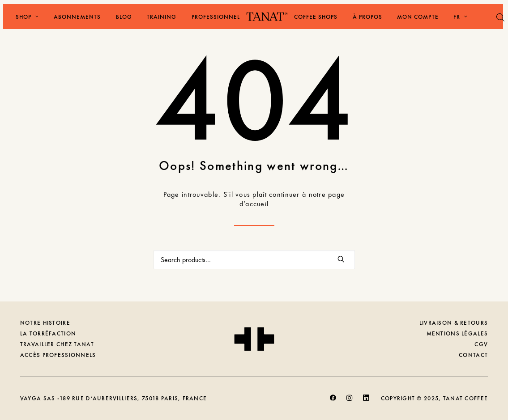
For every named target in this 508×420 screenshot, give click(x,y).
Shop (27, 17)
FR (461, 17)
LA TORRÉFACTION (48, 333)
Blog (124, 17)
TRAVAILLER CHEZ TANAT (57, 344)
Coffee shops (316, 17)
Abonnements (77, 17)
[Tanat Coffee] (267, 17)
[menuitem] (24, 17)
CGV (481, 344)
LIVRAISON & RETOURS (454, 323)
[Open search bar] (501, 17)
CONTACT (473, 355)
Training (162, 17)
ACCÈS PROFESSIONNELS (58, 355)
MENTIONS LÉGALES (457, 333)
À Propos (367, 17)
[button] (341, 259)
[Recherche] (254, 260)
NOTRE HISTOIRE (45, 323)
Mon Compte (418, 17)
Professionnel (216, 17)
